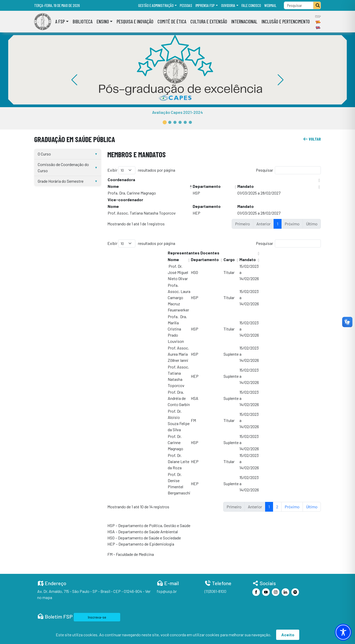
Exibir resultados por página (141, 170)
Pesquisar (264, 170)
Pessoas (186, 5)
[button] (165, 122)
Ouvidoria (228, 5)
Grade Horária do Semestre (61, 181)
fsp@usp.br (167, 591)
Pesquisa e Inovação (135, 21)
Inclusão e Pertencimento (286, 21)
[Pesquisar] (317, 5)
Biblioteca (83, 21)
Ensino (103, 21)
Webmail (270, 5)
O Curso (44, 154)
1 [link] (278, 224)
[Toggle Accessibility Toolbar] (343, 632)
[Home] (43, 22)
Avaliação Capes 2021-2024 (177, 112)
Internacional (244, 21)
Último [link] (312, 507)
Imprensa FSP (205, 5)
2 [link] (277, 507)
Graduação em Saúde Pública (75, 139)
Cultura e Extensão (209, 21)
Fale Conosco (251, 5)
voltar (312, 139)
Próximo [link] (292, 507)
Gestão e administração (156, 5)
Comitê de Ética (172, 21)
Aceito (288, 635)
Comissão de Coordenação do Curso (63, 167)
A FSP (60, 21)
